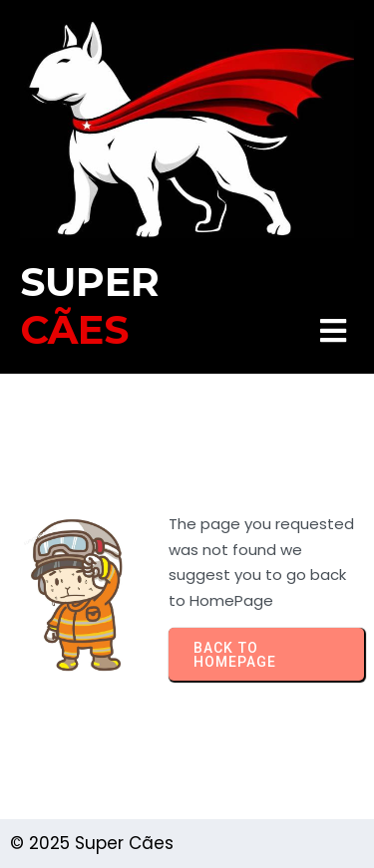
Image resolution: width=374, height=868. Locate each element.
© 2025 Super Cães (92, 843)
